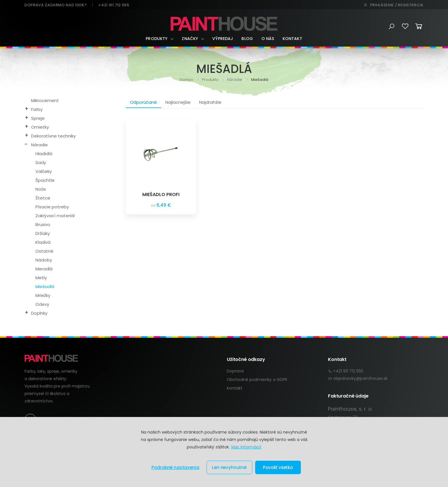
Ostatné (44, 251)
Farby (37, 109)
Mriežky (43, 295)
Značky (190, 39)
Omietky (40, 127)
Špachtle (45, 180)
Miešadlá (45, 287)
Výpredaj (223, 39)
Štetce (43, 198)
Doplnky (39, 313)
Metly (41, 278)
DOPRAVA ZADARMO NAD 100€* (56, 5)
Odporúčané (143, 102)
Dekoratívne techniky (53, 136)
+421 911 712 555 (114, 5)
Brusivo (43, 224)
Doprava (235, 371)
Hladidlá (44, 154)
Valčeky (44, 171)
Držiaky (43, 233)
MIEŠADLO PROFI (161, 194)
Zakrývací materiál (55, 216)
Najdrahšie (210, 102)
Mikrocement (45, 100)
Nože (41, 189)
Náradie (234, 80)
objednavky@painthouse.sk (360, 378)
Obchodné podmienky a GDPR (257, 380)
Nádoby (44, 260)
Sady (41, 162)
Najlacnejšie (178, 102)
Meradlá (44, 269)
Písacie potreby (52, 207)
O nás (268, 39)
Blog (247, 39)
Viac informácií (246, 447)
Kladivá (43, 242)
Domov (186, 80)
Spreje (38, 118)
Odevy (42, 304)
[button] (392, 27)
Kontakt (292, 39)
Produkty (157, 39)
